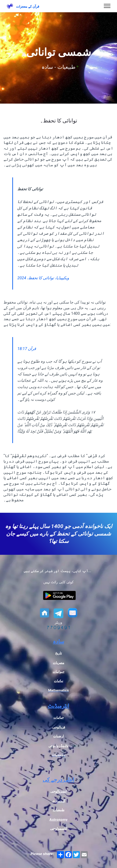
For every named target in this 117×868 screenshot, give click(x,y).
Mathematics (58, 690)
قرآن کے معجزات (28, 7)
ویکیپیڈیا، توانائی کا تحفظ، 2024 (43, 278)
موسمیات (58, 755)
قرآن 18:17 (27, 349)
